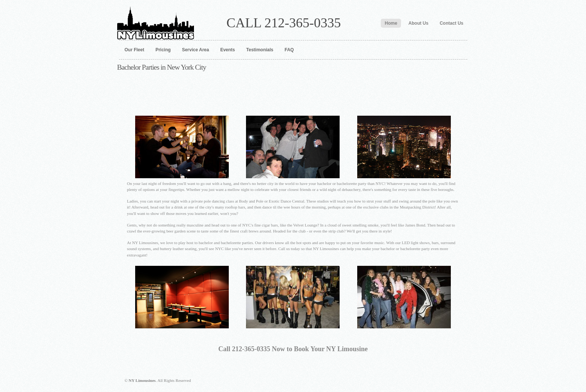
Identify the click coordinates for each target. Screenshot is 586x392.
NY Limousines (156, 20)
